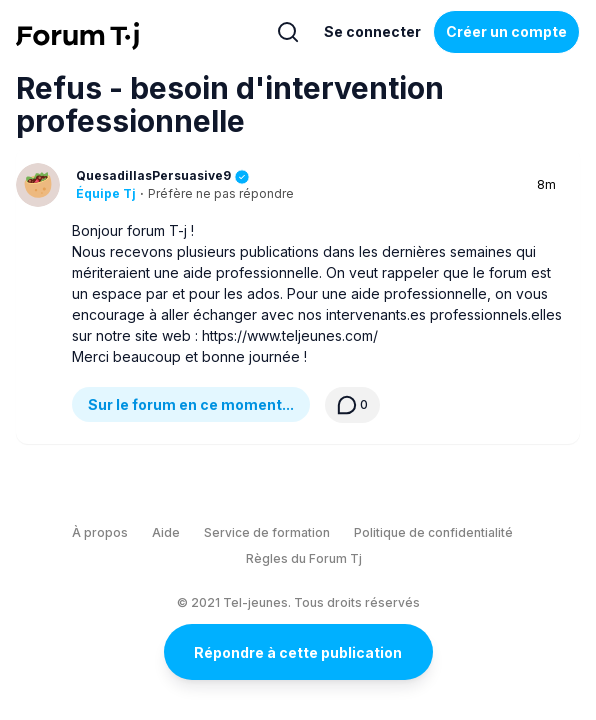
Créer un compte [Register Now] (506, 31)
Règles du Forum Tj (304, 558)
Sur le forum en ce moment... (191, 404)
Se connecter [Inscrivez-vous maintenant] (372, 31)
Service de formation (267, 532)
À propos (100, 532)
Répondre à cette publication (298, 652)
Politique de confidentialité (433, 532)
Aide (166, 532)
